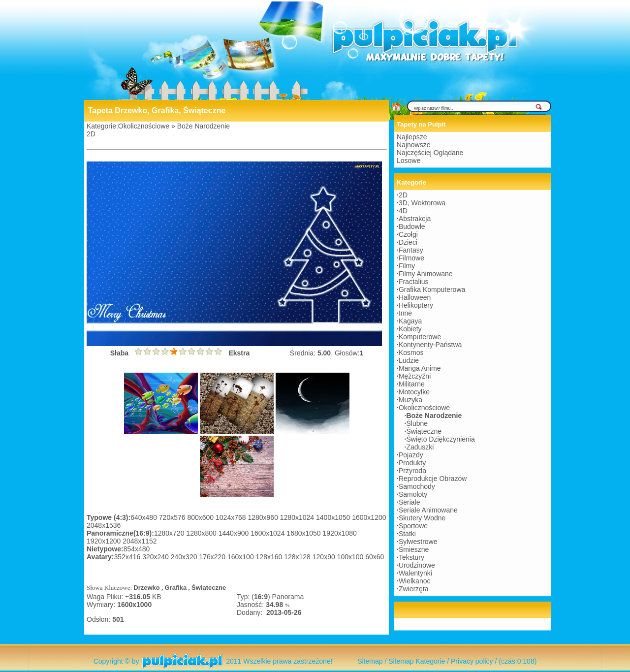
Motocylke (414, 392)
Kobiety (410, 329)
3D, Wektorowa (422, 203)
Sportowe (413, 526)
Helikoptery (416, 305)
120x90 (325, 557)
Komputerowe (420, 337)
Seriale (409, 502)
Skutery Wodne (422, 518)
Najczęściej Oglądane (430, 153)
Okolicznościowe (144, 126)
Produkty (412, 463)
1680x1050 (304, 533)
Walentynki (415, 573)
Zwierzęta (414, 589)
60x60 (375, 557)
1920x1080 (340, 533)
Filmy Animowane (426, 274)
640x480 (145, 517)
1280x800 (202, 533)
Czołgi (408, 234)
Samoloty (413, 494)
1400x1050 (334, 517)
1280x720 (170, 533)
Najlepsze (412, 137)
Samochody (417, 486)
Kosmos (411, 352)
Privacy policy (472, 661)
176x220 (213, 557)
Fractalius (414, 282)
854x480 (137, 549)
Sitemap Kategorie (417, 661)
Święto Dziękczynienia (440, 439)
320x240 (157, 557)
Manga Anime (420, 368)
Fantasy (411, 250)
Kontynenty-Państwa (430, 345)
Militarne (412, 384)
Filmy (407, 266)
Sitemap (370, 661)
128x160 (270, 557)
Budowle (412, 226)
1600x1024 (268, 533)
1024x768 (232, 517)
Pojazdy (411, 455)
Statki (407, 534)
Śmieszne (414, 549)
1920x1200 (105, 541)
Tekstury (411, 557)
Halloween (415, 297)
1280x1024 (298, 517)
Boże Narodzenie (204, 126)
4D (403, 211)
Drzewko (146, 588)
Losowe (409, 160)
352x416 (128, 557)
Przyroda (412, 471)
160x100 (242, 557)
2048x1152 (140, 541)
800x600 (201, 517)
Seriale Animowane (428, 510)
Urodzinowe (417, 565)
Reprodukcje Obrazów (433, 479)
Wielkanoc (415, 581)
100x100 (351, 557)
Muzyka (410, 400)
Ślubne (417, 423)
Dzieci (408, 242)
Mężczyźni (415, 376)
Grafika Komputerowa (432, 289)
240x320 (185, 557)
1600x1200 (369, 517)
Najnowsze (413, 145)
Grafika (176, 588)
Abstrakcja (415, 219)
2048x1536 (104, 525)
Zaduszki (420, 447)
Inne (405, 313)
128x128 (298, 557)
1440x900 (235, 533)
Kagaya (410, 321)
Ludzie (409, 360)
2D (91, 134)
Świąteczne (209, 588)
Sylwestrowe (418, 542)
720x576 (173, 517)
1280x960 (264, 517)
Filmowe (411, 258)
